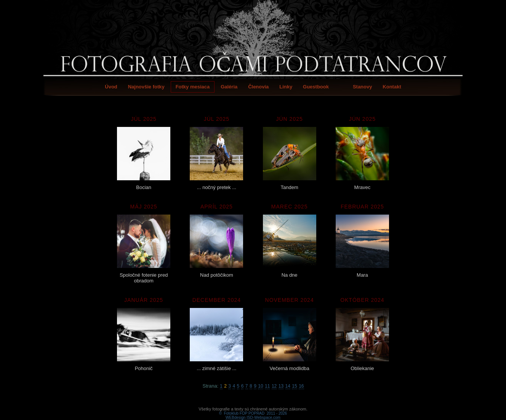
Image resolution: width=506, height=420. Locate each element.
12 (274, 386)
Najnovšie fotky (146, 87)
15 (294, 386)
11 (267, 386)
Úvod (111, 87)
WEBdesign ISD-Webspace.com (253, 409)
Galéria (229, 87)
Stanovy (363, 87)
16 (301, 386)
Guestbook (316, 87)
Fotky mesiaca (193, 87)
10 (260, 386)
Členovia (258, 87)
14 (288, 386)
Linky (286, 87)
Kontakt (392, 87)
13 (281, 386)
